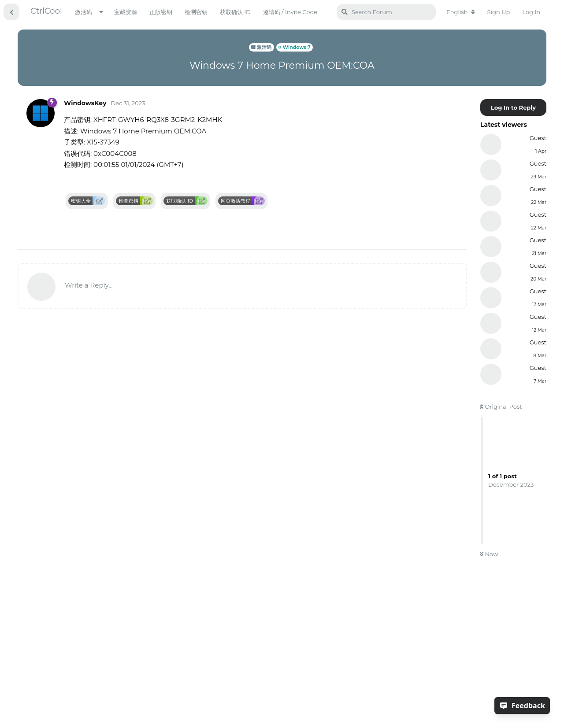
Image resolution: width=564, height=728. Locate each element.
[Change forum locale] (461, 12)
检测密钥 (196, 12)
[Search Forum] (386, 12)
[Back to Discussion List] (11, 12)
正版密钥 (161, 12)
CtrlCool (46, 11)
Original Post (501, 406)
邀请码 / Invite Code (290, 12)
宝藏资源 (126, 12)
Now (489, 554)
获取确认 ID (235, 12)
